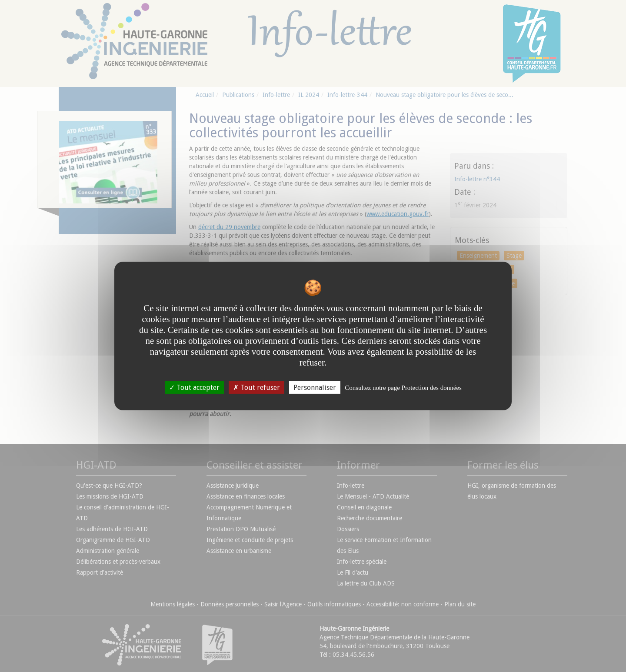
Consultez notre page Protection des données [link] (403, 388)
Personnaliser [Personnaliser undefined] (315, 388)
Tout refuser (256, 388)
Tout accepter (194, 388)
